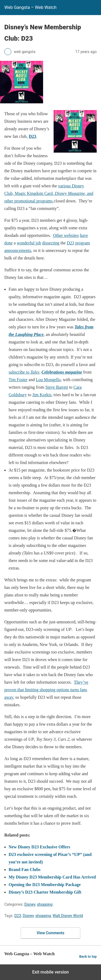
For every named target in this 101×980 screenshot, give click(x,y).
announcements (18, 250)
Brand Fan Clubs (25, 870)
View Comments (50, 933)
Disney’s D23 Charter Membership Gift (45, 892)
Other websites (66, 235)
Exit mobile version (50, 972)
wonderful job (29, 243)
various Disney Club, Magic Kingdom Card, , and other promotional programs (49, 193)
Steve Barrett (57, 387)
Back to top (88, 956)
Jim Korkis (42, 395)
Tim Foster (18, 380)
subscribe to (24, 372)
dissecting (51, 243)
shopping (45, 904)
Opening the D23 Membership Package (45, 885)
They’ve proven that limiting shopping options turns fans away (46, 690)
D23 (33, 136)
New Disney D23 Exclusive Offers (39, 847)
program (83, 243)
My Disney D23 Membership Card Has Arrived (52, 877)
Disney (30, 904)
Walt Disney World (68, 916)
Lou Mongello (48, 380)
